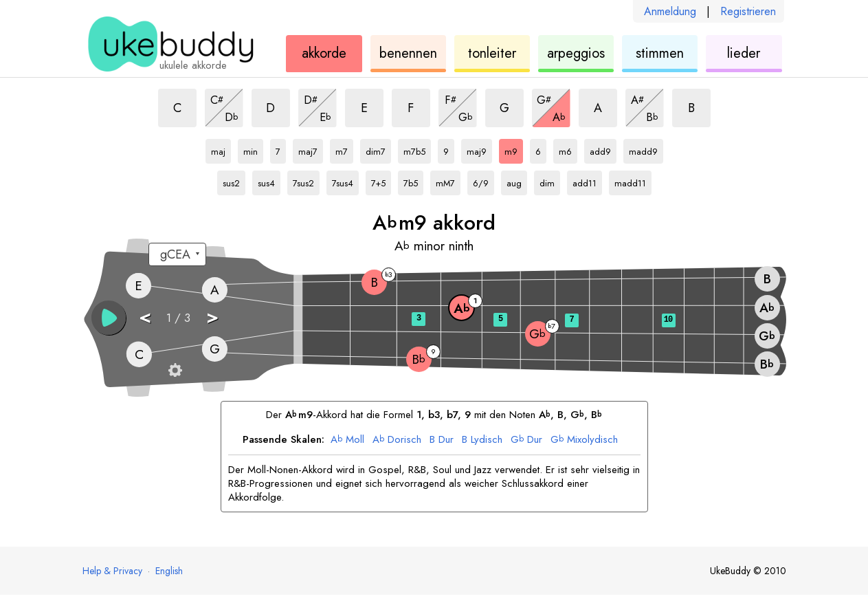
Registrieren (748, 11)
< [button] (145, 317)
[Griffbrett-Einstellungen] (175, 370)
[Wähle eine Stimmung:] (177, 254)
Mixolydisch (584, 440)
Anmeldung (670, 11)
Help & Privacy (112, 571)
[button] (109, 318)
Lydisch (482, 440)
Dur (442, 440)
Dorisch (397, 440)
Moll (347, 440)
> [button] (212, 317)
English (169, 571)
